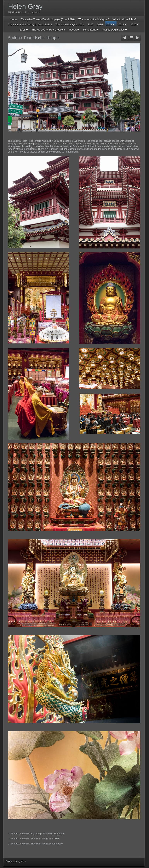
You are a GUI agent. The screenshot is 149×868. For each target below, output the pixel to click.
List (131, 38)
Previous (124, 38)
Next (138, 38)
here (16, 834)
